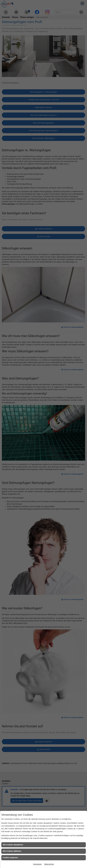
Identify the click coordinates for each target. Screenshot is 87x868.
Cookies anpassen (10, 858)
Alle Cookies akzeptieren (13, 845)
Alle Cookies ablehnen (12, 851)
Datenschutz (49, 864)
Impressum (37, 864)
